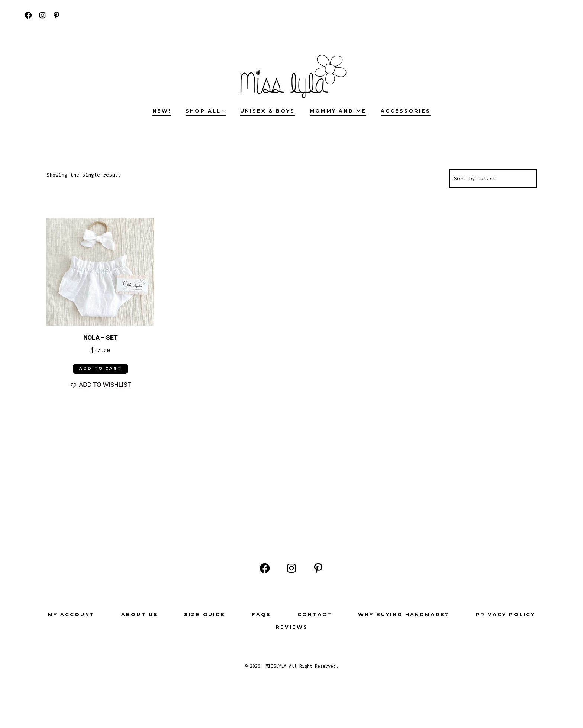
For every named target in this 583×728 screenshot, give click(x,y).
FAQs (261, 614)
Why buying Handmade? (404, 614)
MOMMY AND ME (338, 111)
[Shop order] (493, 179)
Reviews (292, 627)
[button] (101, 385)
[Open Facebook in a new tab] (28, 15)
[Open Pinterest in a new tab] (57, 15)
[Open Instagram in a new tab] (42, 15)
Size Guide (205, 614)
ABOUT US (140, 614)
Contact (315, 614)
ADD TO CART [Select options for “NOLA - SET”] (100, 368)
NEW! (162, 111)
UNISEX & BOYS (268, 111)
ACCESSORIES (406, 111)
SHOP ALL (206, 111)
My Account (71, 614)
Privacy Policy (505, 614)
